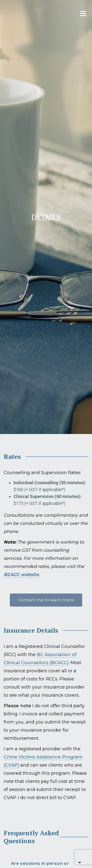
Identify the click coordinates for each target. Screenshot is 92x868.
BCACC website (21, 575)
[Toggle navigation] (74, 13)
